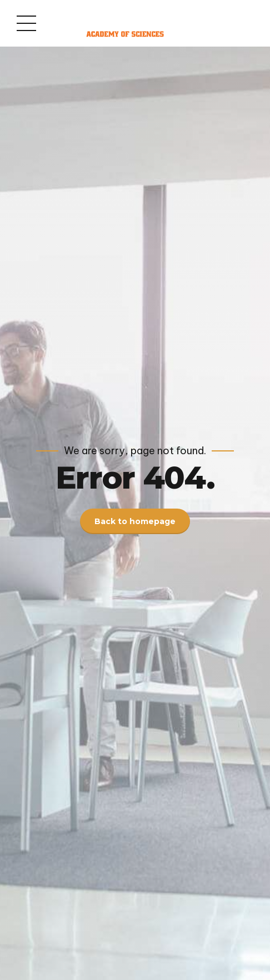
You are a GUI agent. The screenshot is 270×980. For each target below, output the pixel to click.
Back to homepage (135, 521)
